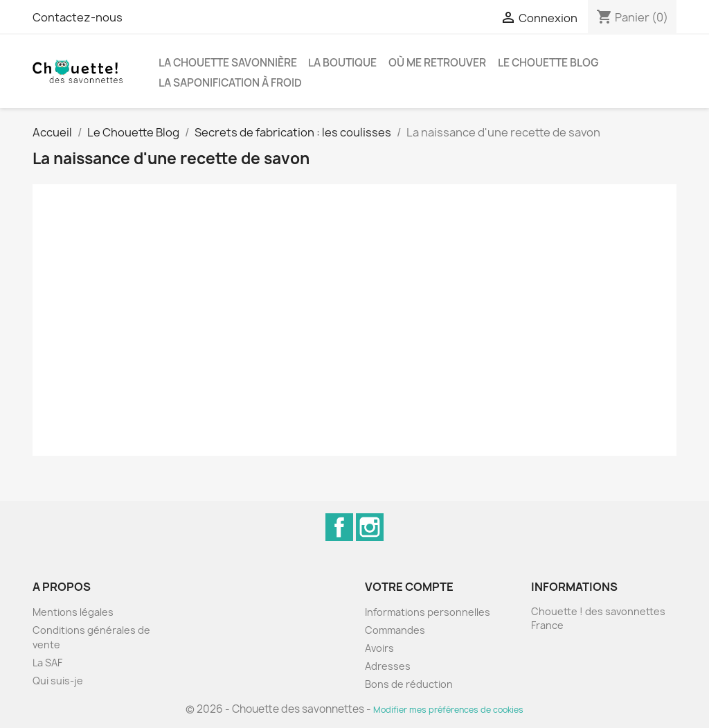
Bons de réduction (409, 684)
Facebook (339, 527)
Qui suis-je (58, 681)
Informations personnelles (428, 612)
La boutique (342, 63)
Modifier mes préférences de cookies (448, 710)
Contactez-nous (78, 17)
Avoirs (379, 648)
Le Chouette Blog (548, 63)
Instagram (370, 527)
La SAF (47, 663)
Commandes (395, 630)
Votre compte (409, 587)
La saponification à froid (230, 83)
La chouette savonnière (228, 63)
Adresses (388, 666)
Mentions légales (73, 612)
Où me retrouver (437, 63)
